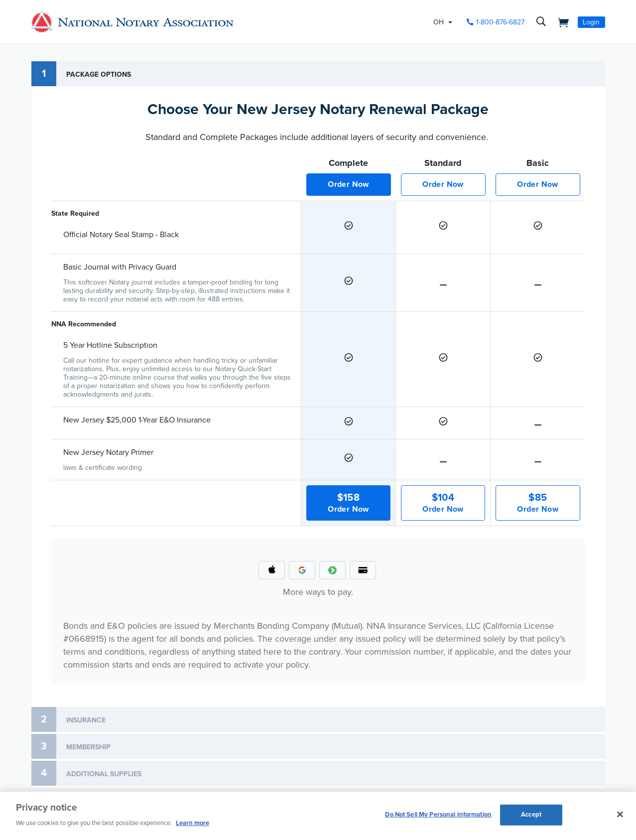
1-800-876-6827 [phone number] (500, 22)
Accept (531, 815)
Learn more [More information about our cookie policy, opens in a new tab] (192, 823)
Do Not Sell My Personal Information (438, 815)
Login (591, 22)
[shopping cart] (561, 22)
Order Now (348, 184)
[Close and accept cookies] (620, 815)
